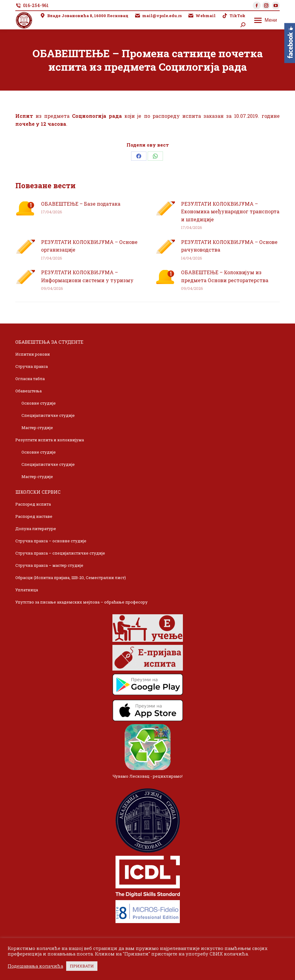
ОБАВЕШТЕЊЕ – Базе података (81, 204)
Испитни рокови (33, 354)
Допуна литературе (36, 529)
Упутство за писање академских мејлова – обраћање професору (81, 602)
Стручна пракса (32, 366)
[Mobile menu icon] (266, 20)
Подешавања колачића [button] (35, 966)
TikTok (234, 16)
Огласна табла (30, 379)
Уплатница (27, 590)
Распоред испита (33, 504)
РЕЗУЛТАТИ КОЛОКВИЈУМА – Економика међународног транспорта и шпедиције (230, 211)
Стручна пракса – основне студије (51, 541)
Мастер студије (37, 428)
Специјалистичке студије (48, 415)
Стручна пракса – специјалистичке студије (60, 553)
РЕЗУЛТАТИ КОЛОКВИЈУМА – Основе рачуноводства (229, 246)
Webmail (202, 16)
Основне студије (39, 403)
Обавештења (28, 391)
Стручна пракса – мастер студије (49, 565)
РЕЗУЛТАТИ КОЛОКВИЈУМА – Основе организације (89, 246)
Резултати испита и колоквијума (50, 440)
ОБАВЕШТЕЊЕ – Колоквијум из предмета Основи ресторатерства (225, 276)
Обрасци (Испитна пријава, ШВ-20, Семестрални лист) (71, 578)
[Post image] (25, 208)
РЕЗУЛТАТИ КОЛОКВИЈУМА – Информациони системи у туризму (87, 276)
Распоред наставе (34, 516)
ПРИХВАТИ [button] (82, 966)
